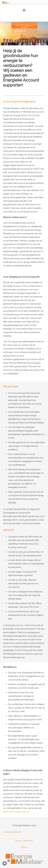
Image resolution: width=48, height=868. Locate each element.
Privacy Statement (24, 841)
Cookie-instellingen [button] (12, 832)
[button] (24, 10)
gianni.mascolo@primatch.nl (16, 812)
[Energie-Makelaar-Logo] (6, 3)
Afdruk (24, 847)
